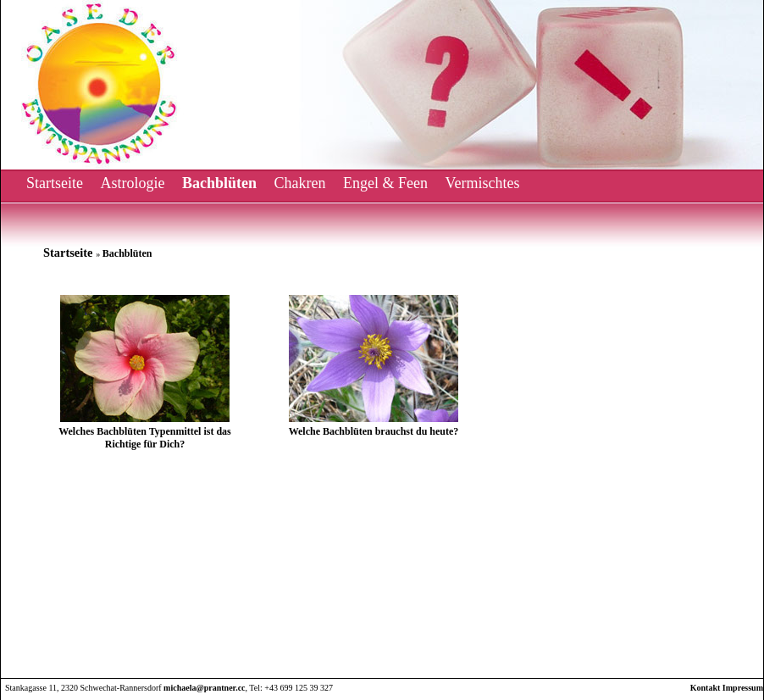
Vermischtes (482, 183)
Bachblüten (219, 183)
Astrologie (132, 183)
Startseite (55, 183)
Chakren (300, 183)
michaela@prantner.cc (204, 688)
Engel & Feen (385, 183)
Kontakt (706, 688)
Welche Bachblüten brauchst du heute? (374, 431)
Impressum (743, 688)
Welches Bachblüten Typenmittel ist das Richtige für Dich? (145, 438)
